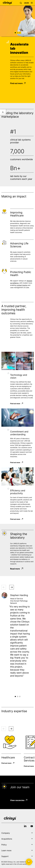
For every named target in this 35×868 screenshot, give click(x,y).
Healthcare (8, 757)
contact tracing (22, 286)
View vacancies (19, 800)
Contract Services (29, 759)
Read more (17, 569)
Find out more (18, 83)
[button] (21, 3)
